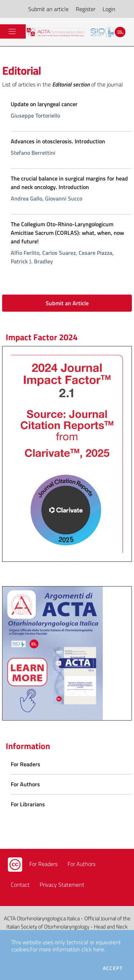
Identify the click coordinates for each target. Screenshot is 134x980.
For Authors (81, 864)
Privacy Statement (62, 885)
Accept (113, 968)
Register (86, 9)
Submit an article (48, 9)
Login (109, 9)
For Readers (43, 864)
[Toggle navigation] (12, 31)
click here (93, 949)
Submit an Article (67, 303)
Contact (20, 885)
